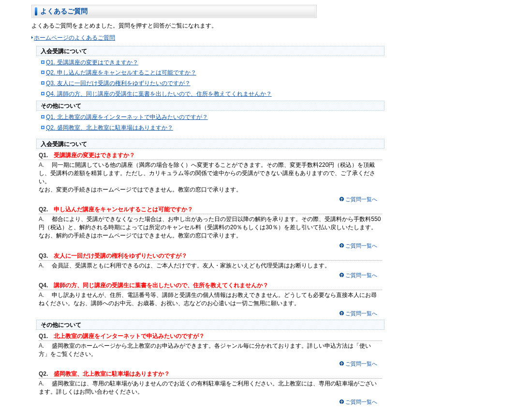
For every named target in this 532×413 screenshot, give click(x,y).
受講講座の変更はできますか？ (92, 62)
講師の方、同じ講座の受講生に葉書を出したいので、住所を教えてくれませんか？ (159, 94)
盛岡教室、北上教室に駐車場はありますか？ (110, 128)
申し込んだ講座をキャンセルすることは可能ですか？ (121, 73)
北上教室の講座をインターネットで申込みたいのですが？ (127, 117)
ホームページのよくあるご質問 (74, 38)
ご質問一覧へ (361, 199)
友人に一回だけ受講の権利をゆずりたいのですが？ (118, 83)
